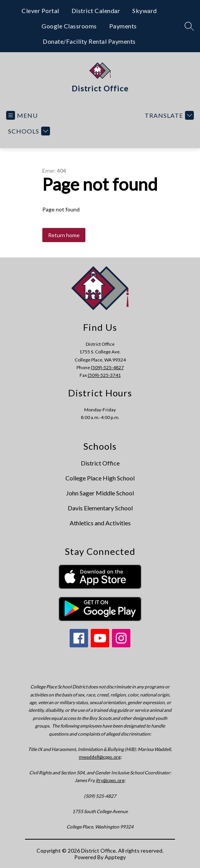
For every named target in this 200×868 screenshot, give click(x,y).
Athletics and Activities (100, 523)
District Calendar (96, 11)
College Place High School (100, 478)
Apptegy (115, 857)
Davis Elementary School (100, 508)
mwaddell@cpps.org (100, 757)
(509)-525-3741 (104, 375)
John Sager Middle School (100, 493)
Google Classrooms (69, 26)
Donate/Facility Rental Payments (89, 41)
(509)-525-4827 (107, 367)
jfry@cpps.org (110, 780)
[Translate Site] (168, 115)
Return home (64, 235)
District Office (100, 463)
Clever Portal (40, 11)
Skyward (145, 11)
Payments (123, 26)
